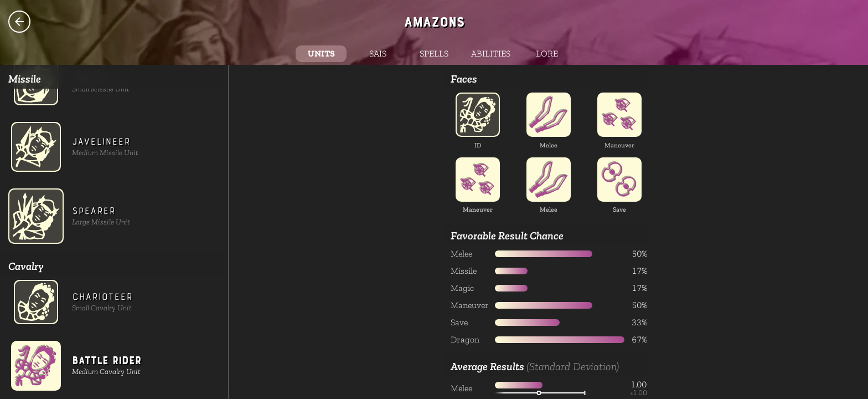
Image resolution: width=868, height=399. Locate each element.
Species (19, 22)
